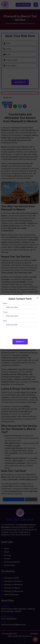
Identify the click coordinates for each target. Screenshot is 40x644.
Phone (5, 312)
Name (5, 303)
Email (5, 321)
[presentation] (19, 333)
